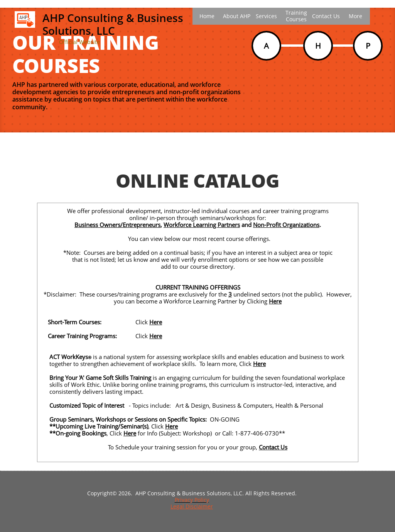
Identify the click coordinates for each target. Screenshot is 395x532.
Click (116, 433)
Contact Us (273, 447)
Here (275, 301)
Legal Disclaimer (192, 506)
